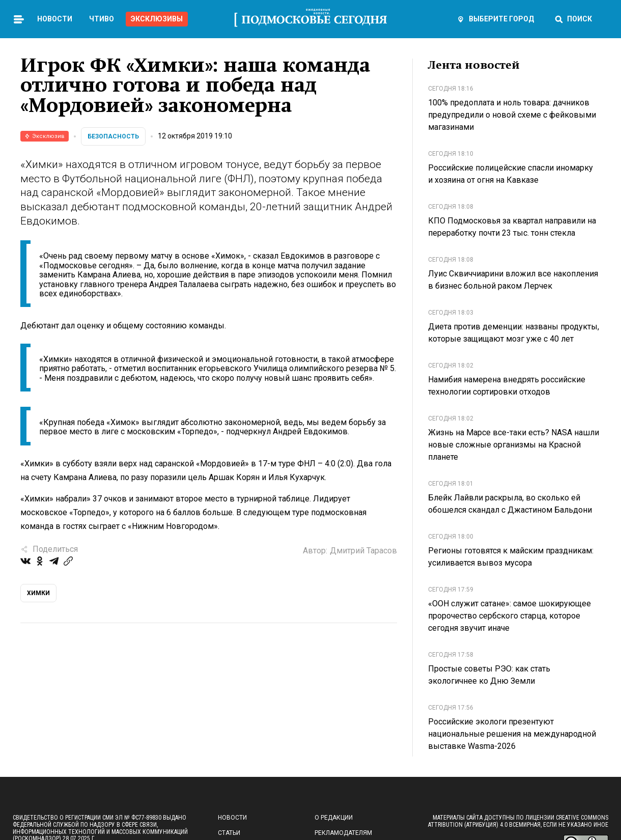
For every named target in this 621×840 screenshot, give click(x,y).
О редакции (334, 818)
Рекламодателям (343, 833)
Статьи (229, 833)
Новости (55, 19)
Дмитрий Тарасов (363, 551)
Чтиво (102, 19)
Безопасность (113, 136)
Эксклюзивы (157, 19)
